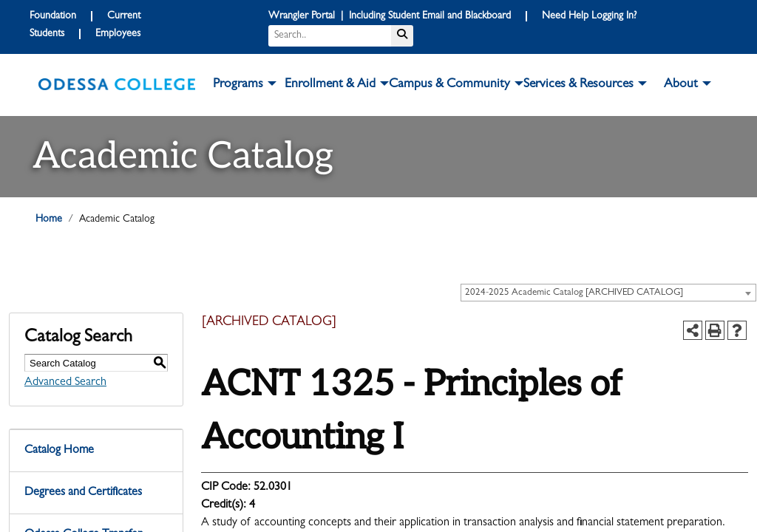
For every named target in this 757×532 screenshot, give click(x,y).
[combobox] (608, 293)
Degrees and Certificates (83, 493)
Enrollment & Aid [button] (330, 85)
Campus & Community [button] (449, 85)
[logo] (117, 85)
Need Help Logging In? (589, 16)
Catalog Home (59, 451)
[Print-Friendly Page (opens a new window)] (715, 330)
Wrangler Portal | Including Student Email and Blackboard (390, 16)
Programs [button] (238, 85)
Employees (118, 34)
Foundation (53, 16)
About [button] (681, 85)
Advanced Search (65, 383)
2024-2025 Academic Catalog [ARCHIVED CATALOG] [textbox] (574, 293)
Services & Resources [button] (578, 85)
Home (49, 219)
